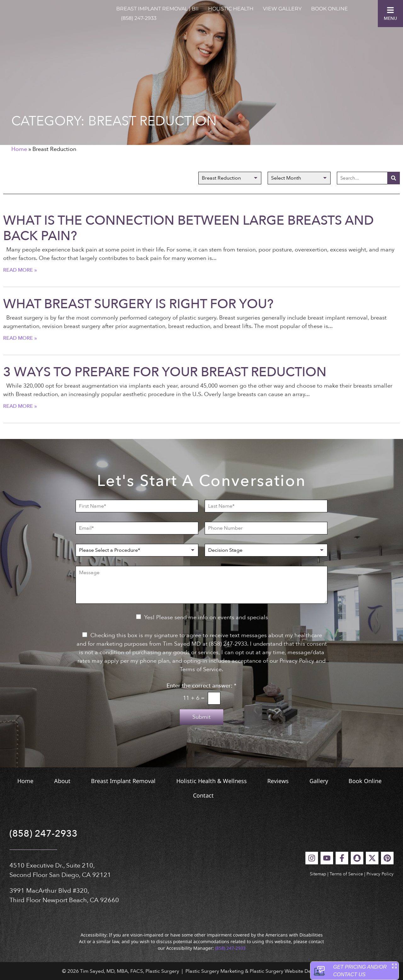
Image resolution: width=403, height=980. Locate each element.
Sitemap (318, 874)
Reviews (319, 781)
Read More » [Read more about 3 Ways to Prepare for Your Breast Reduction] (20, 406)
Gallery (370, 781)
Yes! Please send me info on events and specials (206, 617)
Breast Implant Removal (142, 781)
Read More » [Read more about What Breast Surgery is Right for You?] (20, 338)
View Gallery (282, 9)
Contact (239, 795)
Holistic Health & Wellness (241, 781)
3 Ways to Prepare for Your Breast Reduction (165, 372)
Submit (201, 717)
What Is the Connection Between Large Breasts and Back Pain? (188, 228)
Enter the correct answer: (201, 686)
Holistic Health (231, 9)
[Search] (394, 178)
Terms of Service (346, 874)
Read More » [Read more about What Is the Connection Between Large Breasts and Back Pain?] (20, 270)
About (70, 781)
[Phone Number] (266, 528)
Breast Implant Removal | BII (157, 9)
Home (19, 149)
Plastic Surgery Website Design (285, 971)
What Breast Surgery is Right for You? (138, 304)
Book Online (329, 9)
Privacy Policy (380, 874)
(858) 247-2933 (139, 18)
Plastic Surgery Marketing (215, 971)
